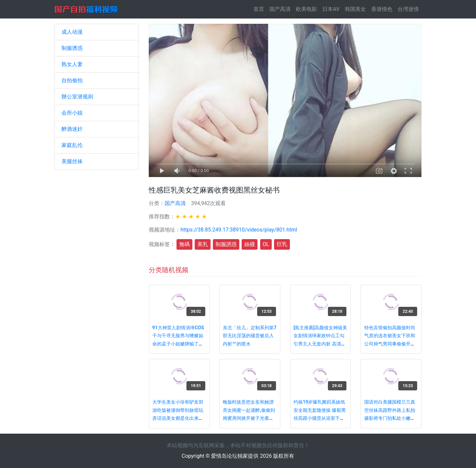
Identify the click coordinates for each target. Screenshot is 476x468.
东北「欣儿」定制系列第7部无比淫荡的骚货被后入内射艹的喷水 (250, 336)
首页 (260, 9)
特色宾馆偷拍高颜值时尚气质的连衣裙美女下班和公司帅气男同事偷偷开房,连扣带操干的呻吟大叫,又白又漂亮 (390, 344)
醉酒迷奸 (72, 129)
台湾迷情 (408, 9)
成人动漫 (72, 32)
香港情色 (382, 9)
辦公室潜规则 (77, 97)
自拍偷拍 (72, 80)
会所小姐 (72, 113)
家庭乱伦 (72, 145)
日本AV (331, 9)
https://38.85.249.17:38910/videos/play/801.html (239, 230)
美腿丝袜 (72, 161)
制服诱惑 (72, 48)
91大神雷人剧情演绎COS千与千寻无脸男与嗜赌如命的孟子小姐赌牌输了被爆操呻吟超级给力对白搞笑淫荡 (178, 344)
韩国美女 (355, 9)
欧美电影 (306, 9)
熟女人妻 (72, 64)
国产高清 (280, 9)
